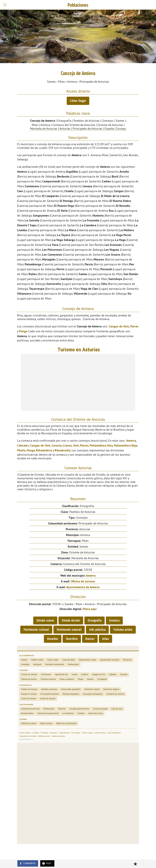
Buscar (90, 639)
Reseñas (53, 639)
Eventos (114, 621)
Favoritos (72, 639)
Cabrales (23, 445)
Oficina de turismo (83, 581)
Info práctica (97, 630)
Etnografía (95, 621)
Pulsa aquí (90, 609)
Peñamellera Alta (101, 445)
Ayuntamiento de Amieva (83, 587)
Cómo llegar (78, 101)
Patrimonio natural (69, 630)
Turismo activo (123, 630)
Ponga (23, 331)
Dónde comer (45, 621)
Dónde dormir (71, 621)
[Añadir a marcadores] (135, 864)
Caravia (57, 445)
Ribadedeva (44, 450)
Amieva (131, 441)
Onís (76, 445)
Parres (134, 326)
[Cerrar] (5, 5)
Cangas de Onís (119, 326)
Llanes (67, 445)
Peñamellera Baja (126, 445)
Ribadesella (63, 450)
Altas (105, 639)
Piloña (21, 450)
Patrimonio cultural (36, 630)
